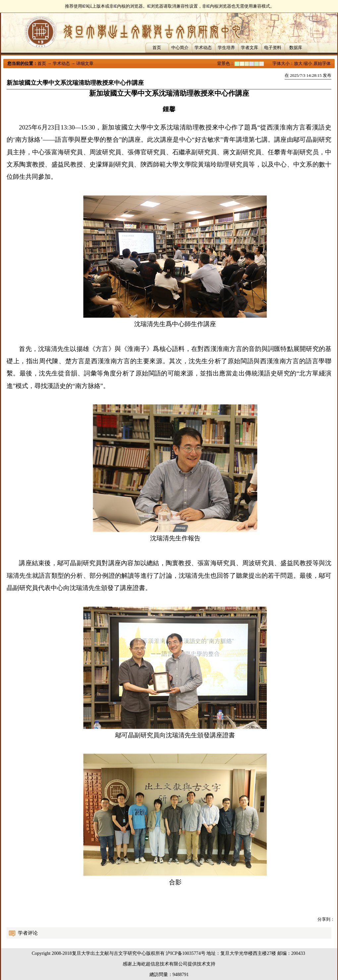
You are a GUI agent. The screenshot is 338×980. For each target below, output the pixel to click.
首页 (157, 48)
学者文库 (250, 48)
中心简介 (180, 48)
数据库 (296, 48)
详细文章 (85, 63)
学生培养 (226, 48)
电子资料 (273, 48)
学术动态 (203, 48)
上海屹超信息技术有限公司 (160, 964)
